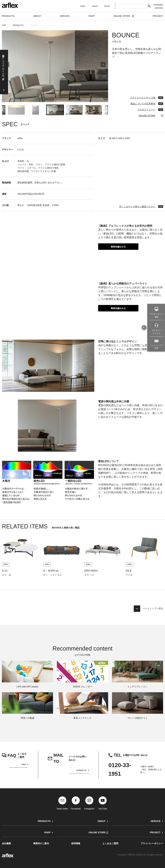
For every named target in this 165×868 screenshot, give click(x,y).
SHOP (47, 832)
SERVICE (156, 821)
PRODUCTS (18, 25)
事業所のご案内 (41, 843)
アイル (129, 575)
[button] (16, 110)
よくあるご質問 (110, 843)
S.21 (5, 571)
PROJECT (155, 832)
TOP (4, 25)
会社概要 (6, 843)
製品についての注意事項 (143, 104)
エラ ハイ (89, 575)
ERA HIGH (91, 571)
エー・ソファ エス (53, 575)
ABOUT (102, 821)
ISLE (129, 571)
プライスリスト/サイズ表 (143, 98)
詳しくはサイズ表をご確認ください (137, 206)
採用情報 (76, 843)
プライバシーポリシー (152, 843)
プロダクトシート (146, 110)
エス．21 (7, 575)
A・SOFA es (51, 571)
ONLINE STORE (147, 116)
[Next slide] (103, 66)
